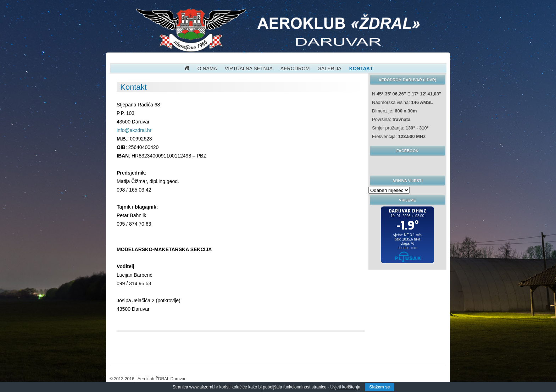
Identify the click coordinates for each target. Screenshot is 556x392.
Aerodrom (295, 68)
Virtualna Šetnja (249, 68)
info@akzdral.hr (134, 130)
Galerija (329, 68)
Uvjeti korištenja (345, 387)
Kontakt (361, 68)
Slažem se (379, 387)
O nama (207, 68)
